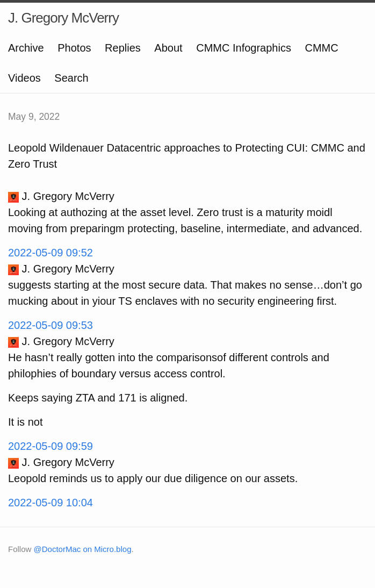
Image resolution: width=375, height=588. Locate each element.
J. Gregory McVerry (63, 18)
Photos (74, 48)
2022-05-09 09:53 (51, 325)
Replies (123, 48)
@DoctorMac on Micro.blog (83, 549)
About (168, 48)
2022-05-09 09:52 (51, 253)
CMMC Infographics (244, 48)
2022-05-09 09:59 (51, 446)
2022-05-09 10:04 (51, 503)
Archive (26, 48)
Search (71, 78)
